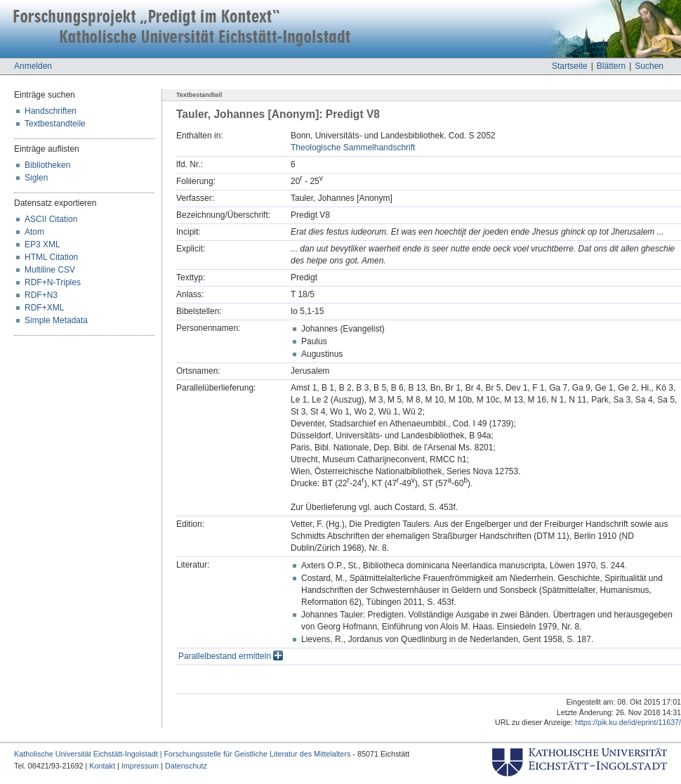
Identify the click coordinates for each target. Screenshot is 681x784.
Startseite (570, 66)
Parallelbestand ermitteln (231, 656)
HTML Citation (51, 257)
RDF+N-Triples (53, 282)
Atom (34, 232)
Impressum (140, 766)
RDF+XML (44, 308)
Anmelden (33, 66)
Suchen (649, 66)
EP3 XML (42, 244)
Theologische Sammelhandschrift (353, 148)
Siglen (36, 178)
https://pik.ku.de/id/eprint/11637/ (628, 722)
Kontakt (102, 766)
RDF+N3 (41, 295)
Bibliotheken (47, 165)
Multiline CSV (50, 270)
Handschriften (51, 111)
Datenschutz (186, 766)
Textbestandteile (55, 124)
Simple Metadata (56, 320)
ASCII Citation (51, 219)
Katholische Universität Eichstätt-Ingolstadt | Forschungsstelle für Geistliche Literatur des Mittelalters (182, 754)
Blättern (611, 66)
